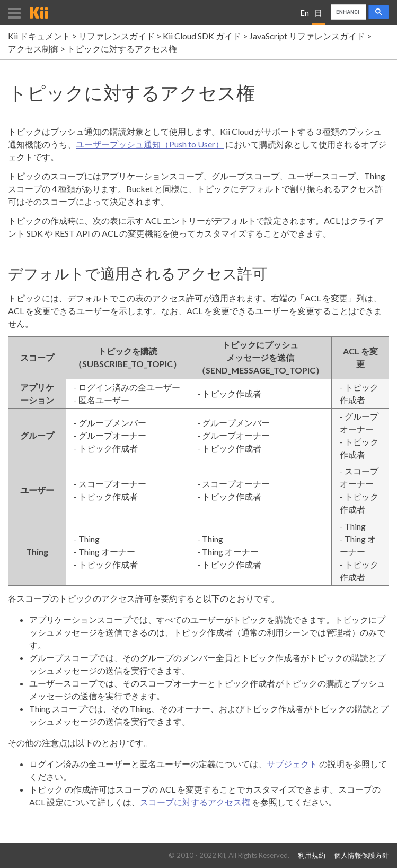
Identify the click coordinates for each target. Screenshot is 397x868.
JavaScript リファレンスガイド (307, 36)
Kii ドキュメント (39, 36)
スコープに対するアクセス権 (195, 802)
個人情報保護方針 (361, 856)
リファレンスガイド (117, 36)
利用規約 (312, 856)
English (305, 17)
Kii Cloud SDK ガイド (202, 36)
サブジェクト (292, 764)
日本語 (318, 17)
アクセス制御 (33, 49)
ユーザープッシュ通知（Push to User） (150, 144)
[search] (347, 12)
